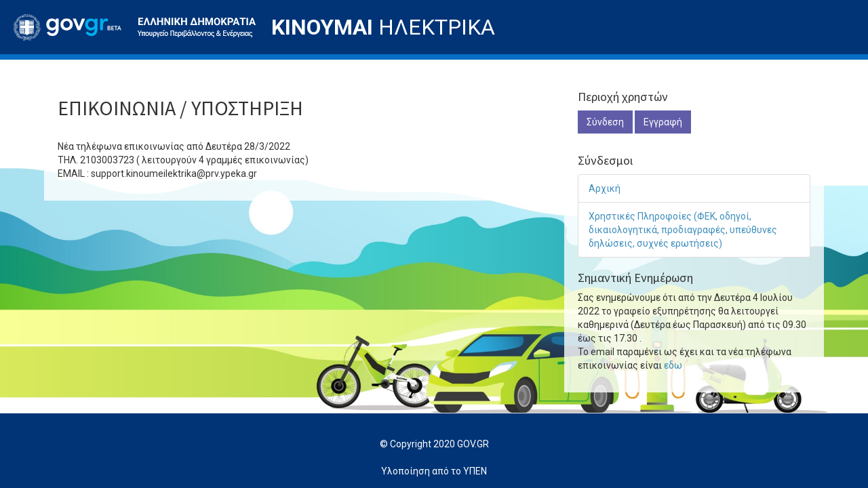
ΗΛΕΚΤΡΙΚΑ (383, 27)
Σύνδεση (605, 122)
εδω (673, 365)
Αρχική (605, 188)
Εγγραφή (663, 122)
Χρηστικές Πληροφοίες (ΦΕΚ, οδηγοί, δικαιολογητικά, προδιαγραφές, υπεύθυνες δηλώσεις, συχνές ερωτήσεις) (683, 230)
